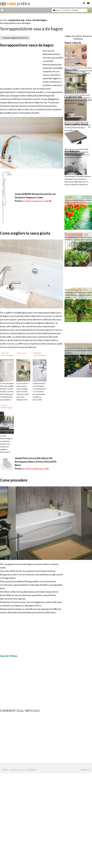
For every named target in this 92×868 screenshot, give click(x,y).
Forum (56, 10)
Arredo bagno (40, 20)
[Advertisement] (29, 17)
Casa (28, 20)
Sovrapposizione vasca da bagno (27, 45)
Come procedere (14, 480)
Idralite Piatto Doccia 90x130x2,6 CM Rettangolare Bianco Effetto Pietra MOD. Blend (36, 462)
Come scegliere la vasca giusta (25, 233)
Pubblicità (85, 770)
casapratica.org (16, 20)
